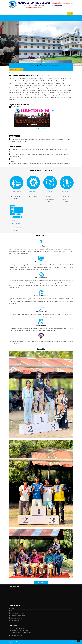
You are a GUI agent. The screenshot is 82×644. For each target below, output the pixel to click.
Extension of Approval (18, 616)
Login (70, 14)
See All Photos (41, 583)
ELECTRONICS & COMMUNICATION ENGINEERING (66, 194)
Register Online (16, 69)
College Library (41, 246)
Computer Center (41, 262)
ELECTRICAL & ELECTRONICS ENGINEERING (49, 194)
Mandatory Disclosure (18, 613)
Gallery (13, 608)
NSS (41, 339)
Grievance (14, 611)
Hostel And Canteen (41, 296)
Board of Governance (18, 618)
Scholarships (41, 325)
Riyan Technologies (32, 642)
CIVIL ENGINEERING (16, 191)
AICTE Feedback (16, 620)
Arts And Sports (41, 278)
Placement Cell (41, 312)
